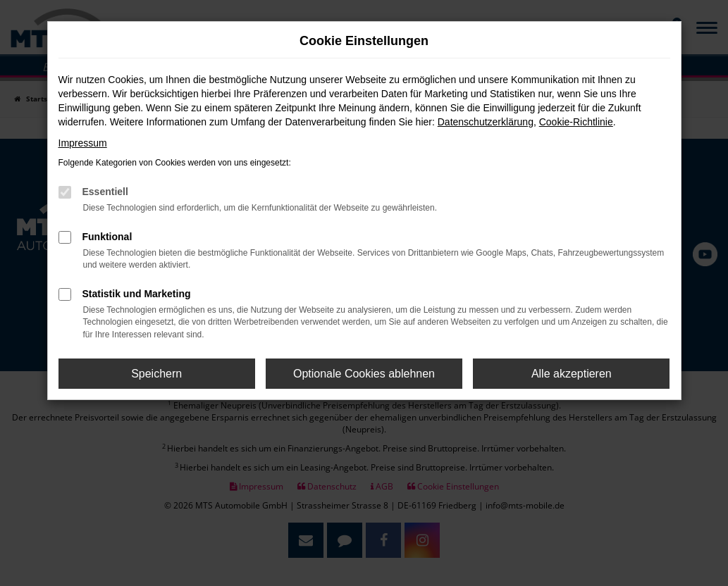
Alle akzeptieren (572, 374)
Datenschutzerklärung (486, 122)
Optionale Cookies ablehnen (364, 374)
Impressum (83, 143)
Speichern (156, 374)
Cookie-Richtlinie (576, 122)
